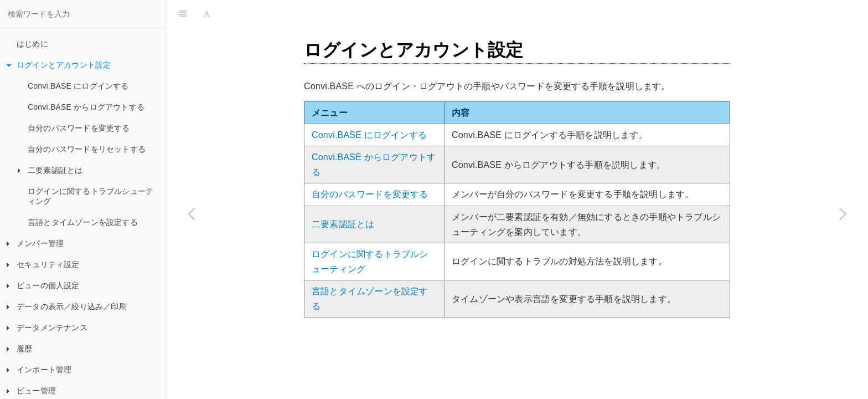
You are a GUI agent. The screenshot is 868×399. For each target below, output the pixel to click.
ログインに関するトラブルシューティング (91, 196)
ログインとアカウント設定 (59, 65)
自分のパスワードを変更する (79, 128)
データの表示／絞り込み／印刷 (67, 306)
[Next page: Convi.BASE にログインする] (843, 213)
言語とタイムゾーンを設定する (83, 222)
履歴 (19, 349)
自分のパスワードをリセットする (87, 149)
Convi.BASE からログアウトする (86, 107)
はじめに (32, 44)
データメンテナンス (47, 328)
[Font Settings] (207, 14)
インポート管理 (39, 370)
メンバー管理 (35, 243)
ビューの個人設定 (43, 285)
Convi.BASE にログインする (78, 86)
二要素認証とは (50, 170)
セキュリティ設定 (43, 264)
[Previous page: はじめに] (191, 213)
